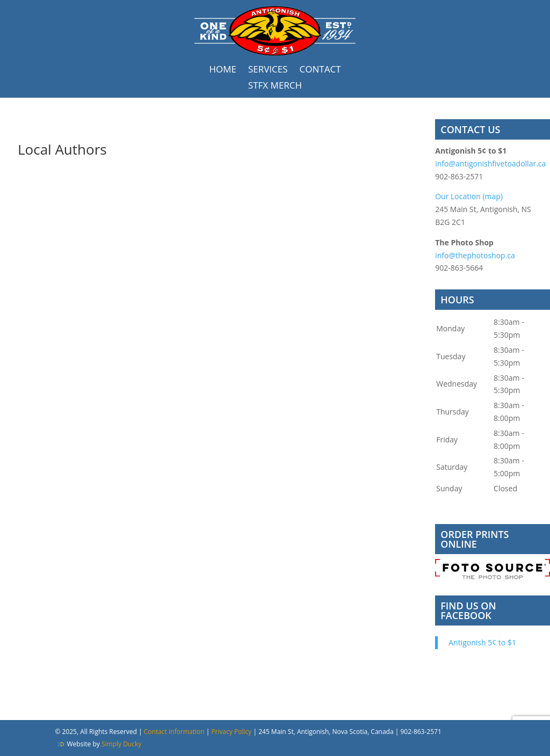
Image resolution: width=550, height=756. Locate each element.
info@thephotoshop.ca (475, 255)
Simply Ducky (121, 744)
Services (268, 70)
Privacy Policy (232, 732)
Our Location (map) (469, 196)
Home (223, 70)
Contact (320, 70)
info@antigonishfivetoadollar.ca (490, 163)
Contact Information (174, 732)
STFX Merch (275, 86)
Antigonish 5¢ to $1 (482, 642)
